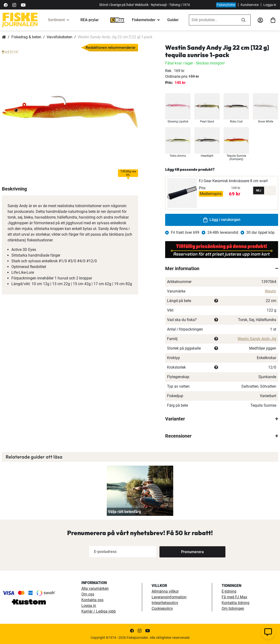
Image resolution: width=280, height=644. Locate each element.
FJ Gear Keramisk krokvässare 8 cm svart (233, 181)
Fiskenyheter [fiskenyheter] (226, 5)
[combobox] (213, 20)
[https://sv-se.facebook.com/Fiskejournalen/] (6, 5)
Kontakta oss (92, 600)
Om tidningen (233, 608)
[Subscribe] (175, 552)
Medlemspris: (211, 194)
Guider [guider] (173, 20)
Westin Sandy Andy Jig (257, 339)
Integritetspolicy (165, 603)
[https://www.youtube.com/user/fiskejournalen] (23, 5)
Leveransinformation (169, 597)
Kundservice (250, 5)
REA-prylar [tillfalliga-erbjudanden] (90, 20)
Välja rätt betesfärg (124, 512)
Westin (271, 291)
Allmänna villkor (165, 591)
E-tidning (229, 591)
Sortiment (56, 20)
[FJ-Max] (117, 20)
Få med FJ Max (234, 597)
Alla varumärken (95, 588)
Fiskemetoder (144, 20)
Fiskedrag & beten (26, 37)
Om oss (88, 594)
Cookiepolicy (162, 608)
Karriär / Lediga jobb (99, 611)
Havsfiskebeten (60, 37)
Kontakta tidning (236, 603)
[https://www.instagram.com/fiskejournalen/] (14, 5)
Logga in (270, 5)
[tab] (222, 268)
